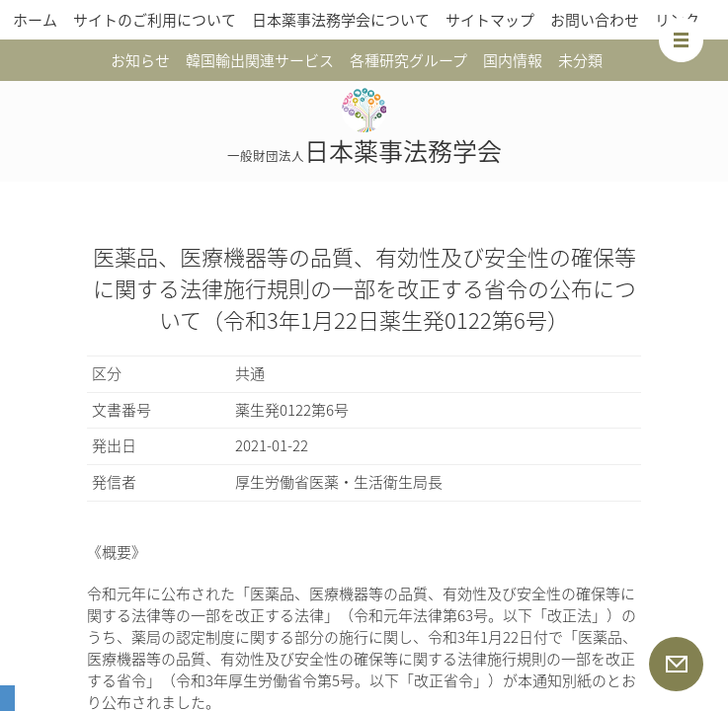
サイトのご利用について (155, 20)
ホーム (35, 20)
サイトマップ (490, 20)
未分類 (580, 60)
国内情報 (513, 60)
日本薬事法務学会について (341, 20)
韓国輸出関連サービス (260, 60)
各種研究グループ (408, 60)
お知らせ (140, 60)
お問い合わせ (595, 20)
